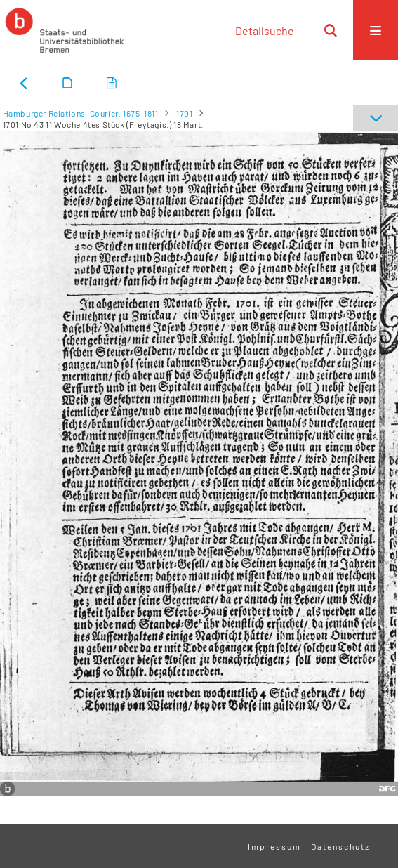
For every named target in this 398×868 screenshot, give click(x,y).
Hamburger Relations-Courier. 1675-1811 (81, 113)
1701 (184, 113)
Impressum (274, 846)
